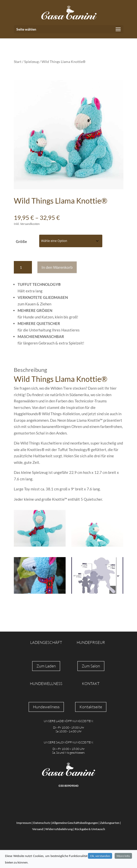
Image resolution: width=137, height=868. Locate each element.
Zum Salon (91, 666)
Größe (21, 241)
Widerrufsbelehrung (59, 829)
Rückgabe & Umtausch (90, 829)
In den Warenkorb (57, 267)
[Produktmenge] (23, 267)
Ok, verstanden (100, 856)
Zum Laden (46, 666)
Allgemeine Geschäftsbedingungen (75, 823)
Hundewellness (46, 707)
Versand (38, 829)
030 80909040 (68, 786)
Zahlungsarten (110, 823)
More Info (123, 856)
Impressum (24, 823)
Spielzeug (31, 62)
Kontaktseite (91, 707)
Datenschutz (42, 823)
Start (18, 62)
